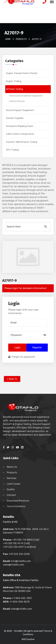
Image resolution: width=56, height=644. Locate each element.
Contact (11, 495)
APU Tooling (12, 150)
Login (17, 347)
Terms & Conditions (16, 506)
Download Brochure (18, 501)
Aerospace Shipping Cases (20, 126)
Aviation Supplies (15, 118)
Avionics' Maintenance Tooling (22, 142)
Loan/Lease (13, 484)
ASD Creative (28, 639)
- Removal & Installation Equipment (25, 96)
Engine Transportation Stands (22, 73)
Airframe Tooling (14, 89)
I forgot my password (22, 357)
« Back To (12, 379)
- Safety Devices (17, 101)
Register (37, 347)
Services (11, 478)
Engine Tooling (14, 81)
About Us (12, 467)
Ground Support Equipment (20, 110)
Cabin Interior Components (20, 134)
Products (12, 473)
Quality (11, 489)
